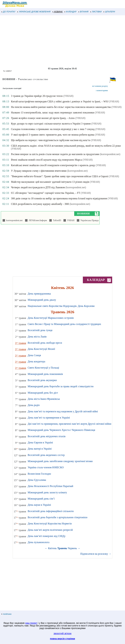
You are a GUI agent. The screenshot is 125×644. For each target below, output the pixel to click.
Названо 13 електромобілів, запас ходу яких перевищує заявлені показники (52, 113)
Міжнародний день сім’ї (41, 499)
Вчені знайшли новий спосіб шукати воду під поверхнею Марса (46, 160)
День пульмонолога (38, 542)
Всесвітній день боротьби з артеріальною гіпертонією (58, 517)
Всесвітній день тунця (40, 330)
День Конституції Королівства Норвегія (50, 524)
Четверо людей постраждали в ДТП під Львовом (38, 187)
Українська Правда (89, 220)
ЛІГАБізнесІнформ (37, 220)
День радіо (34, 405)
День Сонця (34, 355)
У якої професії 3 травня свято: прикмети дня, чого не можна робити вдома (53, 135)
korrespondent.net (14, 220)
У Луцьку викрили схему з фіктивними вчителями (39, 171)
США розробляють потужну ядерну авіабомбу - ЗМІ (40, 204)
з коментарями (102, 90)
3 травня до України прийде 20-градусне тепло (37, 96)
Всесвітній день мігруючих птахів (47, 436)
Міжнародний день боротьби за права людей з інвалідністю (61, 386)
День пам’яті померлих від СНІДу (47, 536)
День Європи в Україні (40, 442)
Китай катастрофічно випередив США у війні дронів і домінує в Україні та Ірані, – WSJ (60, 101)
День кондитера (36, 361)
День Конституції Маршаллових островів (51, 318)
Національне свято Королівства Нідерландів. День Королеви (61, 306)
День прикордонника (39, 294)
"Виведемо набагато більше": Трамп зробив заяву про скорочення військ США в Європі (60, 176)
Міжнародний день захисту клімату (47, 492)
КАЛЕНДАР (71, 12)
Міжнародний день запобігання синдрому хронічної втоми (60, 461)
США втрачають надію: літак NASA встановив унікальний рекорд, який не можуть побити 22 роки (66, 146)
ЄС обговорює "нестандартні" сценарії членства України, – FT (45, 193)
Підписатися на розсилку (96, 554)
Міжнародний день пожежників (45, 374)
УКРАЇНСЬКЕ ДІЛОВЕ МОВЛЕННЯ (34, 12)
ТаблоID (56, 220)
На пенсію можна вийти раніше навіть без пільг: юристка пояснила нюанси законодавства (61, 107)
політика (7, 614)
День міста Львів (37, 337)
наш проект (31, 623)
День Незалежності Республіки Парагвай (50, 486)
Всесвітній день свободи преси (45, 343)
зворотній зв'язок (62, 633)
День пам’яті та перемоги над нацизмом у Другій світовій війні (63, 411)
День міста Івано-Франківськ (44, 399)
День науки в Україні (39, 505)
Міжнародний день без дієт (43, 393)
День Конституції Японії (41, 349)
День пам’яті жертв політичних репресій (50, 530)
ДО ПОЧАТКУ (8, 12)
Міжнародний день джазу (42, 300)
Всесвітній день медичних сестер (46, 455)
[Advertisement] (62, 41)
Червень (72, 548)
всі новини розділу (100, 86)
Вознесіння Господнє (39, 474)
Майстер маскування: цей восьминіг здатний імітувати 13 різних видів (50, 182)
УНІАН (70, 220)
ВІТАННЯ (83, 12)
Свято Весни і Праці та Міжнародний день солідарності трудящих (64, 324)
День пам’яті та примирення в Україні (49, 418)
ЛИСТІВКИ (96, 12)
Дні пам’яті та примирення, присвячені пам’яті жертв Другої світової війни (69, 424)
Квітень (52, 548)
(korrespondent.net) (110, 154)
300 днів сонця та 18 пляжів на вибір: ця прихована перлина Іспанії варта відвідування (59, 198)
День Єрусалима (37, 480)
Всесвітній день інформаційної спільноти (51, 511)
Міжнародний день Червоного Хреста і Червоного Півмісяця (61, 430)
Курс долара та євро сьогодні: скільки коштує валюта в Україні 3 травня (51, 124)
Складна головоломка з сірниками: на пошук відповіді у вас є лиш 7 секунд (53, 129)
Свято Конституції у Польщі (43, 368)
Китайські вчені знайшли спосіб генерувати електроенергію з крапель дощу (53, 165)
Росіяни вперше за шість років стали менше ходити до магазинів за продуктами (55, 154)
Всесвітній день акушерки (42, 380)
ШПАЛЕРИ (109, 12)
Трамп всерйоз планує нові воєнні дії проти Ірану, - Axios (43, 118)
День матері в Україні (40, 449)
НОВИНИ (58, 12)
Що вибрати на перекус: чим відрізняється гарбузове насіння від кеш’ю (51, 140)
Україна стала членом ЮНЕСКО (46, 467)
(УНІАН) (68, 96)
